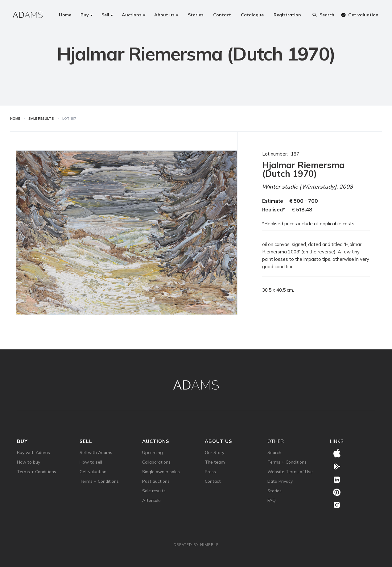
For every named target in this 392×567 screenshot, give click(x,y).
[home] (28, 15)
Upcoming (153, 452)
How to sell (91, 462)
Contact (213, 481)
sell (86, 441)
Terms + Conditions (37, 472)
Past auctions (156, 481)
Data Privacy (280, 481)
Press (210, 472)
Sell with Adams (96, 452)
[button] (87, 15)
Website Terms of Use (290, 472)
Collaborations (156, 462)
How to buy (29, 462)
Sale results (154, 491)
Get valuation (93, 472)
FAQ (272, 500)
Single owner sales (161, 472)
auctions (156, 441)
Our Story (215, 452)
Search (274, 452)
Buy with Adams (33, 452)
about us (219, 441)
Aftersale (151, 500)
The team (215, 462)
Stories (274, 491)
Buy (22, 441)
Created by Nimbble (196, 545)
